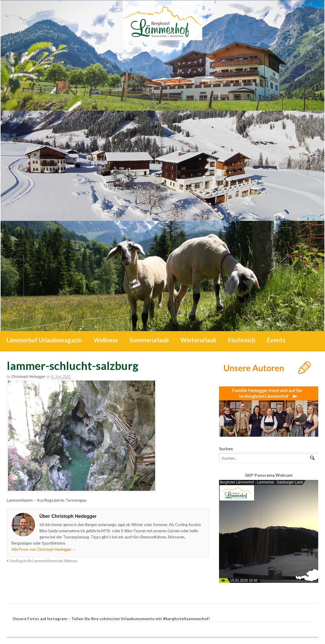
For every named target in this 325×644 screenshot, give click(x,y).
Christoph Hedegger (28, 377)
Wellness (106, 340)
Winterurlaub (198, 340)
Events (276, 340)
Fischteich (242, 340)
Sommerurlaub (149, 340)
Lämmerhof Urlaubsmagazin (44, 340)
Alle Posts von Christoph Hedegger (44, 549)
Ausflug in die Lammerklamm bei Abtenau (44, 561)
